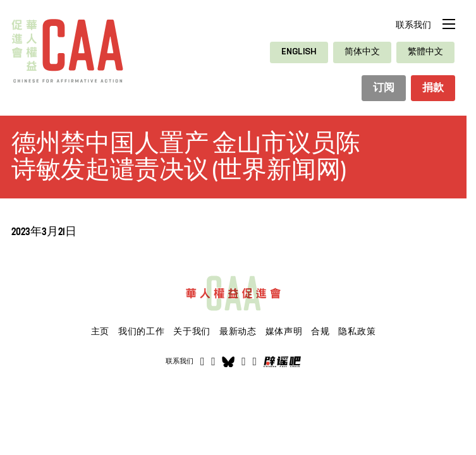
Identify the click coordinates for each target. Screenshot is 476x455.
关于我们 (192, 332)
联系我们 (413, 25)
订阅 (381, 89)
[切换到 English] (299, 52)
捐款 (432, 89)
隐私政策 (357, 332)
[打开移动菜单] (449, 24)
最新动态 (238, 332)
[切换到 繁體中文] (425, 52)
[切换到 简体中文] (362, 52)
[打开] (255, 363)
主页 (100, 332)
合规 (320, 332)
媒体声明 (284, 332)
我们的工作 (141, 332)
